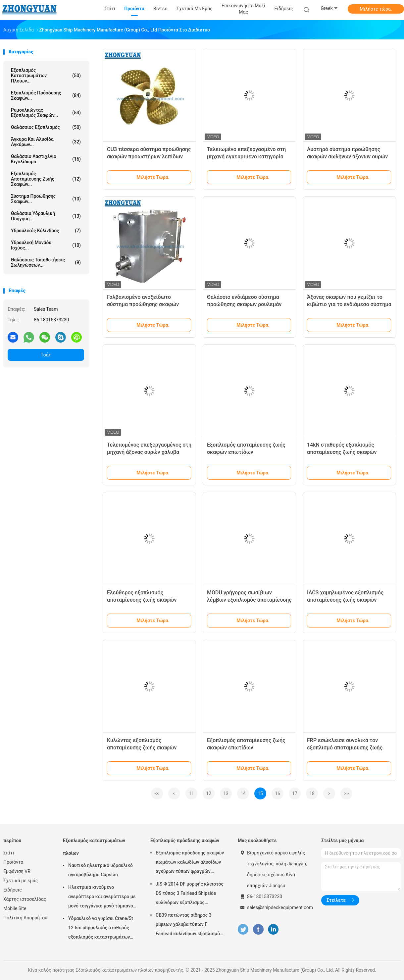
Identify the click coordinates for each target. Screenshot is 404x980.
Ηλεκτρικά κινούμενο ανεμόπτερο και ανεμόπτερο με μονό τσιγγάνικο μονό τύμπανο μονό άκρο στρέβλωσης (102, 898)
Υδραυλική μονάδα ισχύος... (46, 245)
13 (226, 793)
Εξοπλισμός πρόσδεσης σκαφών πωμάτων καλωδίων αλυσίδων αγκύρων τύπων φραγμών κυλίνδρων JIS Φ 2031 (190, 863)
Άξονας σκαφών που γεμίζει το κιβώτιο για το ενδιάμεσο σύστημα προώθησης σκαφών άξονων (349, 304)
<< (157, 793)
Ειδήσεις (13, 890)
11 (191, 793)
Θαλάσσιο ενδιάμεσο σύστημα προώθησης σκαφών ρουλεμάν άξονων (244, 304)
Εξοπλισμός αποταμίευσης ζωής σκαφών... (46, 179)
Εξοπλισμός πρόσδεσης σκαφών (185, 841)
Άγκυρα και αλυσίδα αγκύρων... (46, 142)
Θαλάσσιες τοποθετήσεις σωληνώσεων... (46, 262)
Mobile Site (15, 908)
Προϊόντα (13, 862)
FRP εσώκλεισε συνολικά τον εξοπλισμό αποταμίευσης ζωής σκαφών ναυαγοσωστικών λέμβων (349, 748)
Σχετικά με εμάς (21, 881)
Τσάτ (46, 355)
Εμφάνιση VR (17, 871)
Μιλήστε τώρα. (376, 9)
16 (278, 793)
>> (347, 793)
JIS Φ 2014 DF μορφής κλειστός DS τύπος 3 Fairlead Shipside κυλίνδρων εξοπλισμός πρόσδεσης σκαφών (190, 894)
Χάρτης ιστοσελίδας (25, 899)
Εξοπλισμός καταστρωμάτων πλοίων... (46, 76)
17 (295, 793)
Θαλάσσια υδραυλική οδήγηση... (46, 216)
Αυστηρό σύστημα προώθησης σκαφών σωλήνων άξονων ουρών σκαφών (347, 157)
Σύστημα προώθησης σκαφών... (46, 199)
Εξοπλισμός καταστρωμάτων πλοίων (94, 847)
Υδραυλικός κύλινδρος (46, 231)
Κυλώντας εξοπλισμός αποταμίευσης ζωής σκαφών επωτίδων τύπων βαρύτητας (142, 748)
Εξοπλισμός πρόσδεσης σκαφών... (46, 95)
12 (209, 793)
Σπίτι (9, 853)
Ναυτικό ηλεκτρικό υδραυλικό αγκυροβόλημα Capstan (101, 870)
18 (312, 793)
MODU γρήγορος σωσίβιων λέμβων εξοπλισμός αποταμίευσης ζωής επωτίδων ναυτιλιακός (249, 600)
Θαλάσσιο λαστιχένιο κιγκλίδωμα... (46, 159)
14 (243, 793)
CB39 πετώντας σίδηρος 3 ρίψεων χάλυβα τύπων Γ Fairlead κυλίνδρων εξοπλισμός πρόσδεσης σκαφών (189, 925)
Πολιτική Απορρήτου (25, 918)
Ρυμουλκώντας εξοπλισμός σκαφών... (46, 113)
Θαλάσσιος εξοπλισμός (46, 127)
